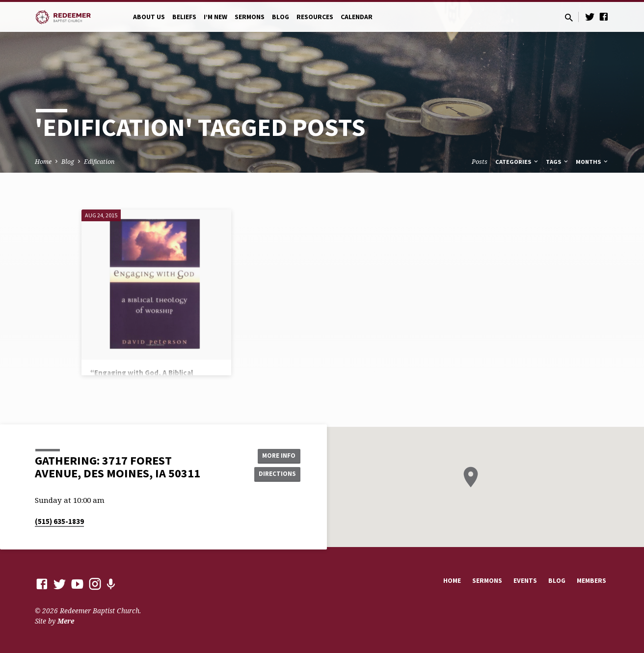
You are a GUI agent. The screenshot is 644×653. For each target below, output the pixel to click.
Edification (99, 162)
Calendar (357, 17)
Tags (558, 162)
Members (591, 581)
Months (592, 162)
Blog (281, 17)
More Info (276, 455)
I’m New (215, 17)
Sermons (250, 17)
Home (43, 162)
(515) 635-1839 (59, 521)
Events (525, 581)
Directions (276, 474)
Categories (517, 162)
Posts (480, 162)
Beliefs (184, 17)
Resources (315, 17)
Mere (66, 621)
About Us (149, 17)
